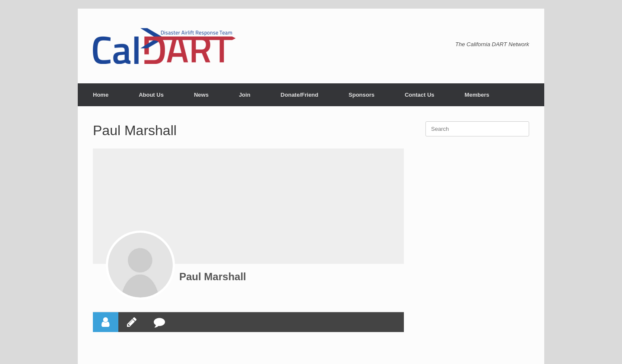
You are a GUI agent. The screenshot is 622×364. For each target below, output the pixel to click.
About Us (151, 95)
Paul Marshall (213, 277)
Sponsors (362, 95)
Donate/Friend (300, 95)
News (201, 95)
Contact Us (420, 95)
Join (245, 95)
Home (101, 95)
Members (477, 95)
